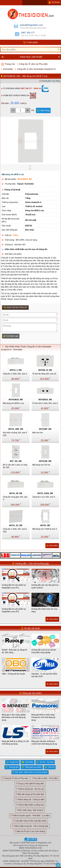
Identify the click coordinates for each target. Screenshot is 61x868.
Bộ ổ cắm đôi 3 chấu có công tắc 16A (15, 466)
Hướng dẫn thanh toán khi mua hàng (44, 610)
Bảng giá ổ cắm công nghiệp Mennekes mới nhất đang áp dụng (14, 717)
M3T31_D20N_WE (45, 493)
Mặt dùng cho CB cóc (41, 465)
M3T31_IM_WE (16, 493)
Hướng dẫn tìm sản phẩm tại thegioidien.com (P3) (14, 610)
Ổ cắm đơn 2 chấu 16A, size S (45, 403)
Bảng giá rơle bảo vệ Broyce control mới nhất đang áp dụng (44, 743)
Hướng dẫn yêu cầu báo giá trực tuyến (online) (45, 586)
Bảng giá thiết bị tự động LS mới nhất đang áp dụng (15, 743)
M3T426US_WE (45, 400)
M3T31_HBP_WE (16, 429)
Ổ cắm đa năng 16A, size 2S (44, 374)
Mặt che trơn (38, 433)
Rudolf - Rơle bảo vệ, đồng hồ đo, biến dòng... (14, 651)
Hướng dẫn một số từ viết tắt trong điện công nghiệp (44, 651)
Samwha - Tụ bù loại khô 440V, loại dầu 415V (44, 675)
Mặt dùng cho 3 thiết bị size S (45, 529)
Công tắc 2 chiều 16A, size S (15, 374)
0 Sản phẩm (32, 42)
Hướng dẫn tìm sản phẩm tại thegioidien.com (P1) (14, 586)
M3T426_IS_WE (45, 370)
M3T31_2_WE (16, 370)
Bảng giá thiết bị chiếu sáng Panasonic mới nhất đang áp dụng (43, 717)
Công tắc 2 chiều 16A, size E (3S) (15, 530)
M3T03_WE (45, 525)
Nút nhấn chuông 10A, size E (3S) (15, 434)
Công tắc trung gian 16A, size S (15, 498)
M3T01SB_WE (45, 461)
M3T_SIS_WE (16, 461)
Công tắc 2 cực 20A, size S (44, 497)
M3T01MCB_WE (16, 400)
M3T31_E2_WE (16, 525)
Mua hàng (45, 110)
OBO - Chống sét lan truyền (13, 674)
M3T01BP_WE (45, 429)
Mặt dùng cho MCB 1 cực (14, 403)
